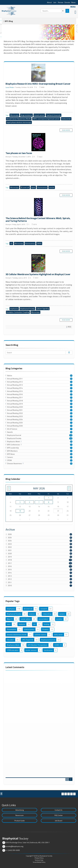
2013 (10, 576)
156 (71, 435)
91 (71, 457)
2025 (10, 537)
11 (71, 448)
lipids (33, 187)
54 (71, 454)
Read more (66, 130)
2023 (10, 544)
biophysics (14, 309)
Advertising (20, 810)
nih (11, 243)
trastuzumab (66, 119)
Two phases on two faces (39, 142)
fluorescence (30, 243)
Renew (61, 2)
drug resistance (26, 115)
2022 (10, 547)
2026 (10, 534)
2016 (10, 566)
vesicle (52, 187)
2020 (10, 553)
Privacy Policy (39, 858)
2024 (10, 541)
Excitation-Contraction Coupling (18, 312)
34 (71, 382)
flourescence (42, 187)
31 (71, 385)
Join (55, 2)
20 (71, 376)
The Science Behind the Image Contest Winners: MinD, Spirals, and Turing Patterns (39, 207)
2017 (10, 563)
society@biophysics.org (14, 846)
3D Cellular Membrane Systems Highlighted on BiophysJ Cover (39, 264)
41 (71, 398)
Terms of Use (39, 860)
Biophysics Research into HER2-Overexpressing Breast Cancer (39, 73)
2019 (10, 557)
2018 (10, 560)
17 (71, 429)
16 (71, 432)
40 (71, 379)
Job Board (59, 821)
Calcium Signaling (43, 309)
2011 (10, 582)
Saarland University (54, 115)
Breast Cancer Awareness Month (19, 119)
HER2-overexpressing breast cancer (46, 119)
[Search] (53, 11)
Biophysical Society (27, 309)
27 (71, 416)
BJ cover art (25, 187)
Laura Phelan (10, 87)
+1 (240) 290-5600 (13, 850)
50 (71, 463)
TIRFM (39, 243)
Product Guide (20, 821)
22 (71, 460)
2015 (10, 570)
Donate (67, 2)
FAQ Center (59, 815)
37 (71, 394)
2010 (10, 585)
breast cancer (39, 115)
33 (71, 391)
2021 (10, 550)
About (49, 2)
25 (71, 404)
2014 (10, 573)
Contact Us (58, 810)
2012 (10, 579)
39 (71, 401)
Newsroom (19, 815)
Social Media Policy (39, 862)
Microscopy (14, 115)
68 (71, 441)
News (73, 2)
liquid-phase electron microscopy (19, 122)
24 (71, 451)
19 (20, 511)
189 (71, 438)
